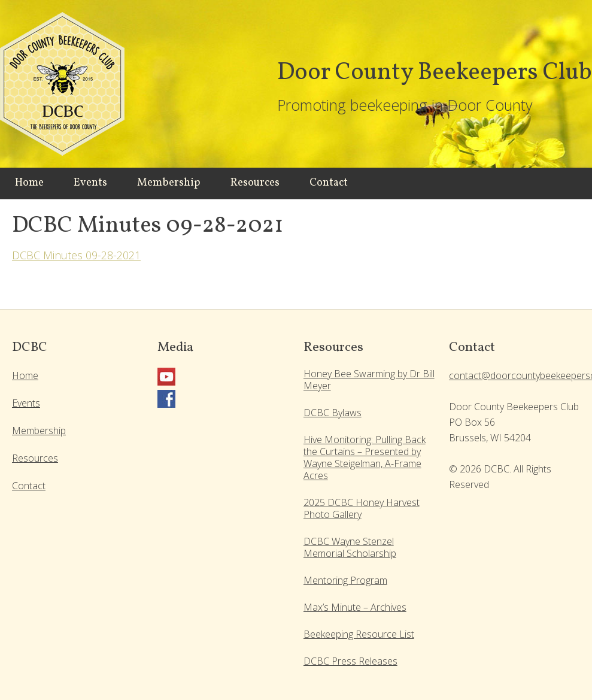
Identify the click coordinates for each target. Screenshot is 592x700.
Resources (35, 458)
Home (25, 375)
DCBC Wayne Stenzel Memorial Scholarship (350, 547)
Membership (39, 431)
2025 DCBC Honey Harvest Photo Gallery (362, 508)
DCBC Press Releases (350, 661)
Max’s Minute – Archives (355, 607)
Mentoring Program (345, 580)
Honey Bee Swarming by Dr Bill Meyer (369, 380)
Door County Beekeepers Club (66, 90)
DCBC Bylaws (333, 413)
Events (26, 403)
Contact (29, 486)
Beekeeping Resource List (359, 634)
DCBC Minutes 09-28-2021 (76, 255)
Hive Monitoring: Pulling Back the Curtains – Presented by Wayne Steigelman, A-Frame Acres (365, 457)
